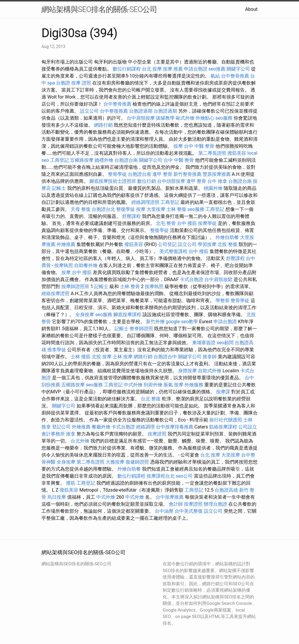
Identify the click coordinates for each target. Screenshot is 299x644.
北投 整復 (227, 244)
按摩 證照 (81, 83)
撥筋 (71, 483)
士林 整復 (176, 209)
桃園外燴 (213, 188)
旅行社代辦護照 (226, 420)
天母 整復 (81, 209)
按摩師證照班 (75, 286)
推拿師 (210, 357)
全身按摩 (85, 315)
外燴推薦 (66, 244)
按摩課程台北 (161, 476)
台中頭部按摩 (171, 181)
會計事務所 (53, 434)
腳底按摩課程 (127, 315)
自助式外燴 (210, 371)
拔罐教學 (165, 118)
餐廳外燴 (101, 427)
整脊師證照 (141, 329)
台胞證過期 (141, 111)
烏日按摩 (57, 497)
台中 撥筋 (187, 223)
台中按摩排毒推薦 (175, 427)
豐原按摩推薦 (217, 174)
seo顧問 (225, 343)
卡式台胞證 (192, 279)
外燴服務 (194, 385)
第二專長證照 (212, 153)
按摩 (178, 146)
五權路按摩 (82, 160)
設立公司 (89, 111)
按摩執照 (64, 265)
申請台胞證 (196, 69)
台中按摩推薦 (170, 497)
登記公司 (61, 427)
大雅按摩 (115, 462)
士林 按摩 (123, 357)
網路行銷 (103, 125)
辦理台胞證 (215, 504)
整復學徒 (126, 209)
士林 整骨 (130, 286)
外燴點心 (205, 118)
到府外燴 (153, 385)
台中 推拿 (217, 181)
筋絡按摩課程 (223, 427)
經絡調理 (145, 427)
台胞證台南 (126, 160)
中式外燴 (133, 385)
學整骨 (222, 301)
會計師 (176, 504)
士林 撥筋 (81, 357)
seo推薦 (217, 69)
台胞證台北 (103, 209)
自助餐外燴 (86, 265)
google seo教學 (182, 322)
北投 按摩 (102, 357)
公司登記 (167, 244)
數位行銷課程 (127, 69)
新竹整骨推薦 (187, 174)
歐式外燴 (185, 118)
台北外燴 (80, 441)
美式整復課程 (173, 251)
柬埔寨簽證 (204, 343)
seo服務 (224, 118)
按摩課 (223, 392)
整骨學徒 (117, 174)
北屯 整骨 (166, 223)
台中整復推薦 (114, 111)
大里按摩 (156, 209)
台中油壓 (164, 511)
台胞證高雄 (226, 490)
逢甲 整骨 (162, 174)
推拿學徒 (57, 350)
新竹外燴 (155, 322)
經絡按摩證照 (55, 293)
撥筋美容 (237, 153)
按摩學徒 (207, 223)
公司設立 (248, 427)
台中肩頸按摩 (141, 118)
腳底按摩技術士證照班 (113, 181)
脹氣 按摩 (173, 385)
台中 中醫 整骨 (199, 146)
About (251, 9)
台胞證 (63, 83)
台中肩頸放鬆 (218, 279)
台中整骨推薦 (235, 76)
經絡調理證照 (145, 202)
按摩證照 (157, 434)
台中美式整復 (189, 511)
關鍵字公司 (238, 69)
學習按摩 (207, 244)
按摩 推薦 (173, 69)
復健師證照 (137, 462)
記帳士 (59, 188)
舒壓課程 (131, 216)
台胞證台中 (165, 357)
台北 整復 (151, 399)
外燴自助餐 (227, 237)
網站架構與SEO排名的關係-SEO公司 (99, 9)
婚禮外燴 (104, 160)
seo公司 (184, 476)
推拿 (71, 434)
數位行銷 (147, 181)
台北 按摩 (152, 69)
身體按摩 (187, 371)
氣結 (215, 76)
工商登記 (60, 160)
